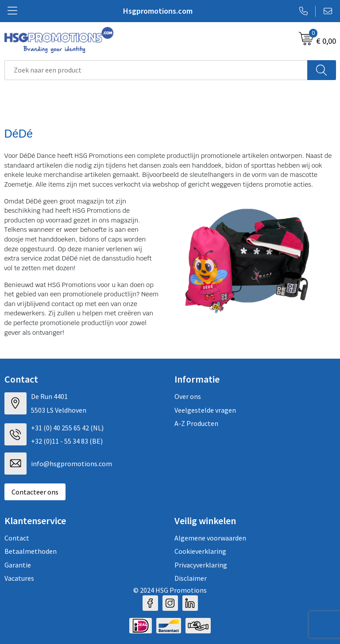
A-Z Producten (196, 423)
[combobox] (156, 70)
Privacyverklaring (201, 565)
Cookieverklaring (200, 551)
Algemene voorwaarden (210, 538)
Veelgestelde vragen (205, 410)
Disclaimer (191, 578)
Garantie (18, 565)
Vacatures (19, 578)
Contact (17, 538)
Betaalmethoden (31, 551)
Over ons (188, 396)
